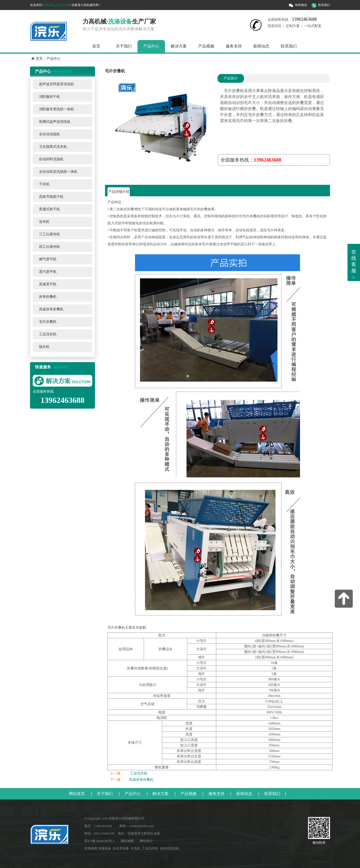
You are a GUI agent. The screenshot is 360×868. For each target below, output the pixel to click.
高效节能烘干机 (51, 197)
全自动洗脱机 (49, 134)
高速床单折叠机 (51, 309)
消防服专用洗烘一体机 (56, 109)
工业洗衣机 (48, 334)
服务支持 (234, 46)
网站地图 (127, 841)
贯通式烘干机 (49, 209)
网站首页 (77, 794)
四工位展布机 (49, 247)
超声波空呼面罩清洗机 (56, 84)
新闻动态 (261, 46)
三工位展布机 (49, 234)
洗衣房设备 (63, 5)
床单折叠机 (48, 297)
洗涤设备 (48, 5)
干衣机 (44, 184)
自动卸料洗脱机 (51, 159)
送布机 (44, 222)
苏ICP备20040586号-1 (99, 841)
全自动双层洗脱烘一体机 (58, 172)
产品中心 (151, 46)
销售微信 (301, 5)
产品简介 (231, 78)
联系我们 (324, 5)
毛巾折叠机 (48, 322)
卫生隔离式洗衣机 (53, 147)
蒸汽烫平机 (48, 272)
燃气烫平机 (48, 259)
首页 (96, 46)
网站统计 (146, 841)
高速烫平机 (48, 284)
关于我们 (124, 46)
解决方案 (179, 46)
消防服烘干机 (49, 97)
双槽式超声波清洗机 (55, 122)
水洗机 (135, 848)
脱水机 (44, 347)
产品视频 (206, 46)
